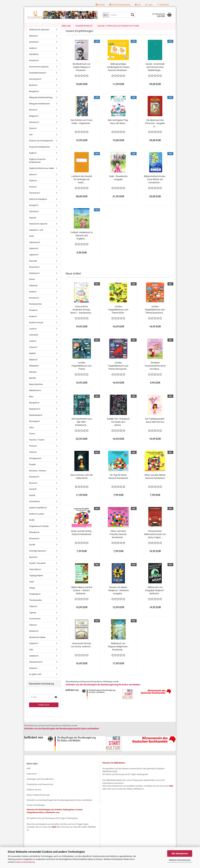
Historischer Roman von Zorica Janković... (82, 650)
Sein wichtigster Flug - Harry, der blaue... (118, 127)
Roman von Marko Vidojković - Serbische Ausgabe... (118, 595)
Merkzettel (163, 5)
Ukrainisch (34, 636)
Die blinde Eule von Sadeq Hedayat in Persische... (82, 72)
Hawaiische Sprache (38, 229)
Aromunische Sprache (39, 72)
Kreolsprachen (35, 309)
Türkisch (33, 630)
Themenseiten (35, 605)
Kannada (33, 266)
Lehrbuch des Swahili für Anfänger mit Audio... (82, 184)
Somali (32, 550)
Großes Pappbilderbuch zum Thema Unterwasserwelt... (82, 371)
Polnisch (33, 457)
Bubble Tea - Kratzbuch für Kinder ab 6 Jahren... (118, 427)
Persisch (33, 451)
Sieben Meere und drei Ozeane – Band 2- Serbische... (82, 595)
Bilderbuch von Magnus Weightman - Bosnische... (118, 652)
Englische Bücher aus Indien (42, 173)
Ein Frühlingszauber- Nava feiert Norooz (155, 425)
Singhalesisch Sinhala (39, 531)
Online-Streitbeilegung (120, 5)
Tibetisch (33, 611)
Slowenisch (34, 543)
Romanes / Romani (37, 476)
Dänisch (33, 133)
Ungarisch (34, 648)
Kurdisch (33, 321)
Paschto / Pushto (37, 445)
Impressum (32, 779)
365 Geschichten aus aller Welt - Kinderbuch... (82, 427)
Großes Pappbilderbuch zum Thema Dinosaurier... (118, 371)
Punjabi (32, 469)
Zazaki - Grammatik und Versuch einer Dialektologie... (155, 72)
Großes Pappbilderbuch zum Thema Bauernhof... (155, 315)
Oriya (31, 432)
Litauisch (33, 352)
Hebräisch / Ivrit (36, 235)
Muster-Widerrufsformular (38, 800)
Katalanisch (34, 278)
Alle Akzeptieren (180, 853)
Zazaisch (33, 673)
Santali (32, 500)
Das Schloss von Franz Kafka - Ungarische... (82, 127)
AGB (29, 773)
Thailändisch (35, 599)
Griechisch (34, 216)
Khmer (32, 284)
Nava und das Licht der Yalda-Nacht (82, 481)
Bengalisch (34, 96)
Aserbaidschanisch (38, 78)
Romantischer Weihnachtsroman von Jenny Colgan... (155, 539)
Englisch (33, 158)
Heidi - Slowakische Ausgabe (118, 183)
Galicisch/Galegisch (38, 204)
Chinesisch (34, 127)
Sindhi (32, 525)
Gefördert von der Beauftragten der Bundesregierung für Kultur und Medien (59, 805)
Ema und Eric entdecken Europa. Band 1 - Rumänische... (82, 315)
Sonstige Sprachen (37, 556)
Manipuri (33, 377)
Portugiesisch (35, 463)
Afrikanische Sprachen (39, 35)
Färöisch (33, 186)
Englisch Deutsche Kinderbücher (37, 166)
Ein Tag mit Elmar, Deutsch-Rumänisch (118, 481)
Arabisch (33, 53)
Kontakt (100, 5)
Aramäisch (34, 59)
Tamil (31, 587)
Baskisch (33, 90)
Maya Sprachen (36, 389)
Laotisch (33, 334)
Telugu (32, 593)
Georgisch (34, 210)
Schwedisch (35, 506)
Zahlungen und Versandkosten (40, 784)
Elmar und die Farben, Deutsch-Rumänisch (82, 538)
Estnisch (33, 179)
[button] (138, 5)
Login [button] (149, 5)
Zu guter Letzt (35, 679)
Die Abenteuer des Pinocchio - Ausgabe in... (155, 128)
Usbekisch (34, 661)
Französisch (34, 198)
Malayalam (34, 371)
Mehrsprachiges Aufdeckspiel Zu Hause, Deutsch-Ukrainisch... (118, 72)
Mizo (31, 402)
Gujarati (32, 222)
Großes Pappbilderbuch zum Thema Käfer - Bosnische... (118, 315)
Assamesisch (35, 84)
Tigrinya (33, 617)
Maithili (32, 358)
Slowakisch (34, 537)
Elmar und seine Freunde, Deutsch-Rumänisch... (118, 539)
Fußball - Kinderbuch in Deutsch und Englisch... (82, 241)
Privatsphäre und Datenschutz (40, 789)
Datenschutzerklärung (25, 862)
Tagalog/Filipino (36, 580)
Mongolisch (34, 408)
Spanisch (33, 562)
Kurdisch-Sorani (36, 327)
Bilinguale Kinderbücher (39, 109)
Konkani (33, 297)
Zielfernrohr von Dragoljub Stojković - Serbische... (155, 595)
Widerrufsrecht (84, 26)
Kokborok (33, 291)
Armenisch (34, 65)
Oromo (32, 439)
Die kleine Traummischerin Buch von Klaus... (155, 371)
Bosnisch (33, 115)
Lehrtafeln (34, 340)
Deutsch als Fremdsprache (41, 146)
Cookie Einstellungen (36, 810)
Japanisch (34, 260)
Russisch (33, 488)
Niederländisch (36, 420)
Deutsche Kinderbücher (39, 152)
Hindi (31, 241)
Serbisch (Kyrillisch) (38, 513)
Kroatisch (33, 315)
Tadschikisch (35, 574)
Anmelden (44, 710)
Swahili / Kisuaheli (37, 568)
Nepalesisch (35, 414)
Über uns (66, 26)
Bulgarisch (34, 121)
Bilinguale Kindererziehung (41, 102)
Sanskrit (33, 494)
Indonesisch (35, 247)
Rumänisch (34, 482)
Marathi (32, 383)
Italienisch (34, 253)
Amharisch (34, 47)
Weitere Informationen (180, 860)
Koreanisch (34, 303)
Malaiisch (33, 364)
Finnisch (33, 192)
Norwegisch (34, 426)
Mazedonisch (35, 395)
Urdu (31, 655)
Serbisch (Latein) (37, 519)
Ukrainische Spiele (37, 642)
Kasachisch (34, 272)
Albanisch (33, 41)
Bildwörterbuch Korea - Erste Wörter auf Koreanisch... (155, 184)
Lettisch (33, 346)
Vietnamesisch (36, 667)
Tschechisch (35, 624)
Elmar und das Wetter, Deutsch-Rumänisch (155, 481)
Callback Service (34, 794)
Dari (31, 140)
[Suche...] (106, 15)
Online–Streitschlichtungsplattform (118, 26)
